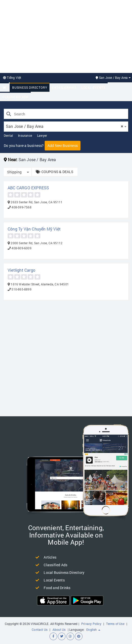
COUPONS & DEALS (55, 172)
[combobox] (66, 127)
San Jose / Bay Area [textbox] (64, 126)
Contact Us (40, 630)
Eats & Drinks (64, 87)
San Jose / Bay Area (113, 78)
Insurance (25, 135)
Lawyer (42, 135)
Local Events (93, 87)
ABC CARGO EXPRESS (28, 188)
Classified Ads (15, 97)
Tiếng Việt (12, 78)
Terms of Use (115, 624)
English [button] (93, 630)
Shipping (14, 172)
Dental (8, 135)
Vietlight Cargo (21, 270)
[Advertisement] (66, 36)
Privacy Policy (91, 624)
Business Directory (30, 87)
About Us (59, 630)
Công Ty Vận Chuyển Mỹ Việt (34, 229)
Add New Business (63, 145)
